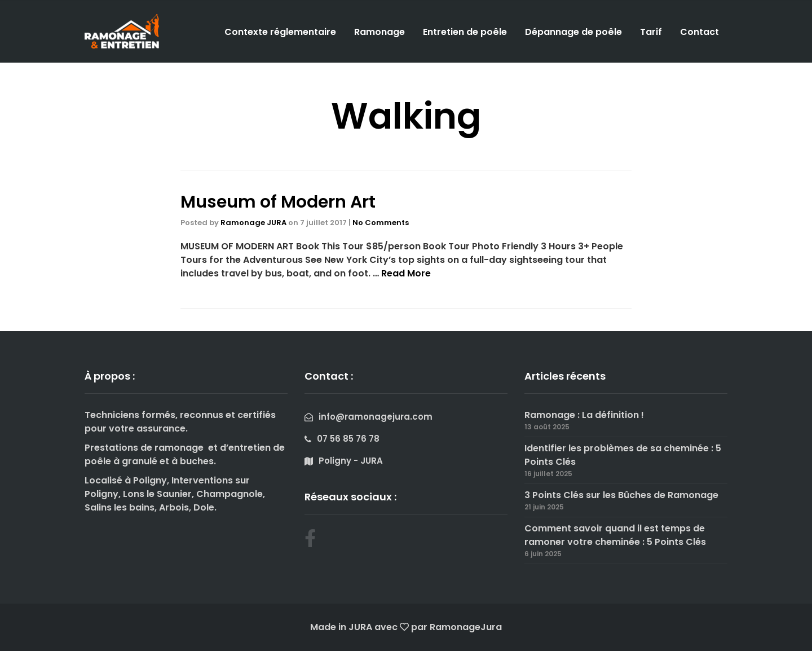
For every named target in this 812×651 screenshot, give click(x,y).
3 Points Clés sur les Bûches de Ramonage (621, 495)
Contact (700, 32)
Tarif (651, 32)
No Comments (381, 223)
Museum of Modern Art (278, 202)
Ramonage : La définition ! (584, 415)
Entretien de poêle (465, 32)
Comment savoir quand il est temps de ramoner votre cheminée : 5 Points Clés (615, 535)
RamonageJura (466, 627)
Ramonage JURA (253, 223)
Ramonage (379, 32)
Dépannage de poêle (573, 32)
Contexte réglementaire (280, 32)
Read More (406, 273)
